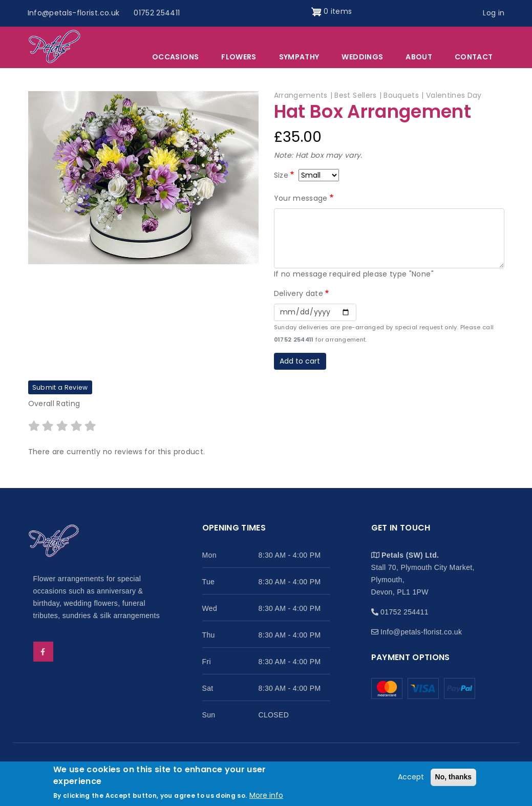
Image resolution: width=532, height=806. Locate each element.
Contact (474, 57)
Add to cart (300, 361)
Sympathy (299, 57)
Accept (411, 777)
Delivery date (299, 293)
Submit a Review (60, 387)
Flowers (239, 57)
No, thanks (454, 777)
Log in (494, 13)
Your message (301, 198)
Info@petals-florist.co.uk (74, 13)
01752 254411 (157, 13)
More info (266, 796)
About (419, 57)
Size (281, 175)
